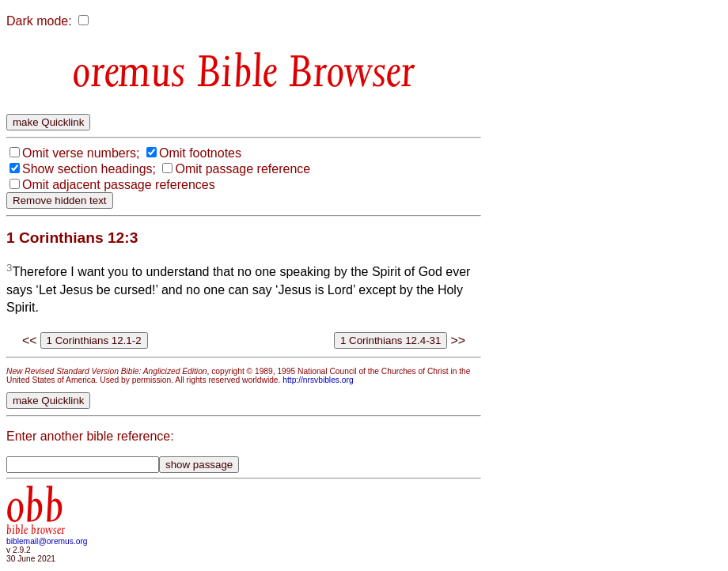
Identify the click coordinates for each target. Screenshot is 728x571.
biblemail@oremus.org (47, 541)
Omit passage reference (243, 169)
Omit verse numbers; (81, 153)
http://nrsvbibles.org (318, 380)
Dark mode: (39, 21)
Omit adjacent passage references (119, 185)
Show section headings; (89, 169)
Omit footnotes (200, 153)
